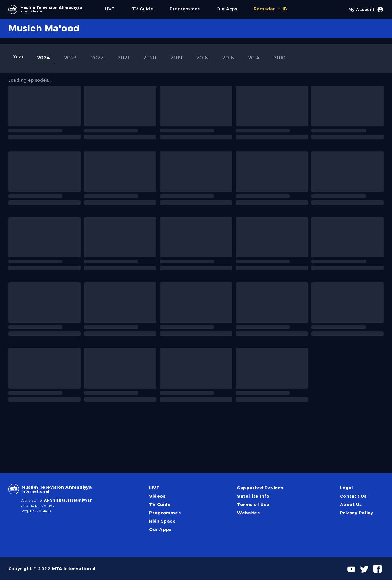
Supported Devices (260, 488)
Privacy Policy (357, 513)
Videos (157, 496)
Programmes (165, 513)
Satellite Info (253, 496)
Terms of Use (253, 505)
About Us (351, 505)
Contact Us (353, 496)
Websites (248, 513)
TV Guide (160, 505)
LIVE (154, 488)
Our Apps (160, 529)
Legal (347, 488)
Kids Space (162, 521)
